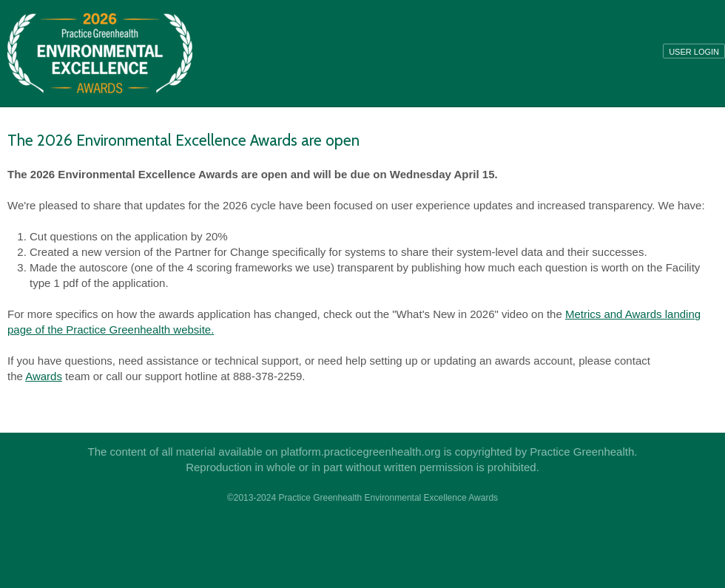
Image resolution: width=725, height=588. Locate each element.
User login (694, 52)
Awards (44, 376)
